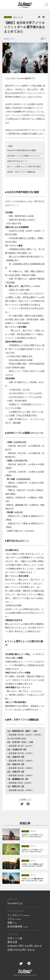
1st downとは (15, 903)
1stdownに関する (25, 946)
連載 (12, 923)
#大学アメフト (10, 39)
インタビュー (18, 915)
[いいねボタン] (42, 38)
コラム (14, 919)
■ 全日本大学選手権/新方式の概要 (22, 150)
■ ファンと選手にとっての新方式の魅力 (24, 166)
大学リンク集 (15, 938)
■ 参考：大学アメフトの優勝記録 (21, 172)
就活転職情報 (18, 927)
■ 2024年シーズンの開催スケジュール (24, 156)
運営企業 (12, 942)
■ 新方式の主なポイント (18, 161)
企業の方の (21, 950)
